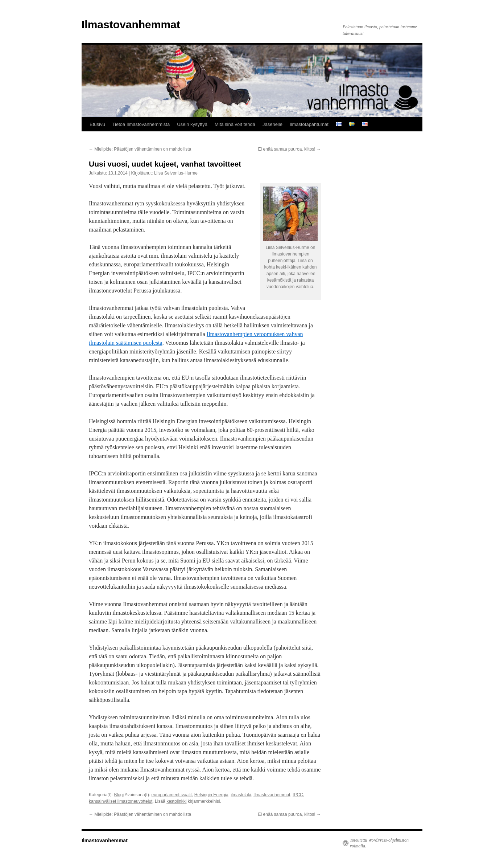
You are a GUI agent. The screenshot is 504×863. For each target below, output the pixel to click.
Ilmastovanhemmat (131, 24)
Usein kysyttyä (192, 124)
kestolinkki (176, 801)
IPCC (298, 795)
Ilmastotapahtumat (309, 124)
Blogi (119, 795)
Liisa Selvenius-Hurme (176, 173)
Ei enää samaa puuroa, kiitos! (290, 149)
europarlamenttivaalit (172, 795)
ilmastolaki (241, 795)
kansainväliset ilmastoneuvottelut (121, 801)
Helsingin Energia (211, 795)
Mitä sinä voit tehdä (235, 124)
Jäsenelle (272, 124)
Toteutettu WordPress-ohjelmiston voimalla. (379, 843)
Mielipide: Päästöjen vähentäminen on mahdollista (140, 149)
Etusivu (97, 124)
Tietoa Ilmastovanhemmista (141, 124)
